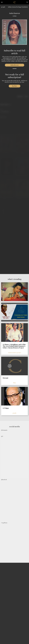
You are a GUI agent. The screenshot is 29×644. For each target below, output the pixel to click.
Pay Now (15, 86)
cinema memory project (15, 353)
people (3, 7)
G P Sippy (6, 408)
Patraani (5, 378)
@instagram (4, 430)
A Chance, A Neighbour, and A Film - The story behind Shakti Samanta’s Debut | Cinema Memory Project (14, 346)
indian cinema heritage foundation (18, 7)
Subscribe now (14, 65)
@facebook (4, 480)
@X (2, 436)
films (15, 383)
